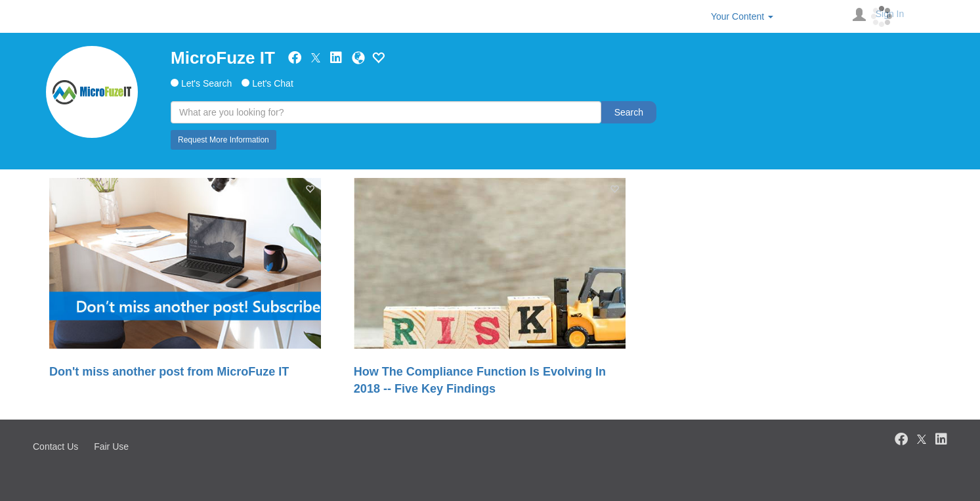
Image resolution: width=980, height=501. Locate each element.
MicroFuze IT (223, 58)
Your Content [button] (742, 16)
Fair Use (111, 447)
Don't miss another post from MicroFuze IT (169, 372)
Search (629, 112)
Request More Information (224, 140)
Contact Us (55, 447)
